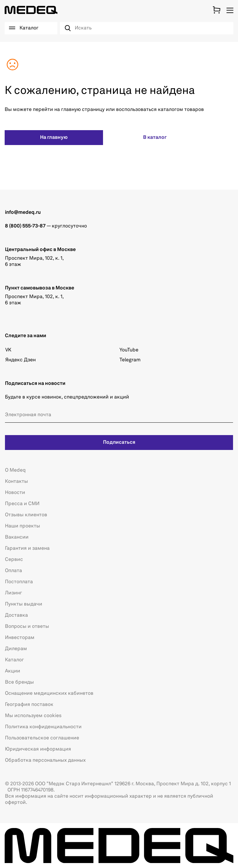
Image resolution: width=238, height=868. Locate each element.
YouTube (129, 350)
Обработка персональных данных (45, 760)
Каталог (14, 660)
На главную (54, 138)
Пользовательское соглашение (42, 738)
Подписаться (119, 443)
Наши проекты (22, 526)
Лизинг (13, 593)
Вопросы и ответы (27, 627)
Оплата (13, 571)
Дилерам (16, 649)
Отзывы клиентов (26, 515)
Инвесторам (20, 638)
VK (8, 350)
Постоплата (19, 582)
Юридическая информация (38, 749)
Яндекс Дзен (20, 360)
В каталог (155, 138)
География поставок (29, 705)
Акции (13, 671)
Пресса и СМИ (22, 504)
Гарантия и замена (27, 549)
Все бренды (19, 682)
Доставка (16, 615)
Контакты (16, 482)
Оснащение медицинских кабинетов (49, 694)
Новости (15, 493)
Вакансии (17, 537)
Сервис (14, 560)
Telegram (130, 360)
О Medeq (15, 470)
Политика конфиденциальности (43, 727)
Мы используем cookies (33, 716)
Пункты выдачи (24, 604)
